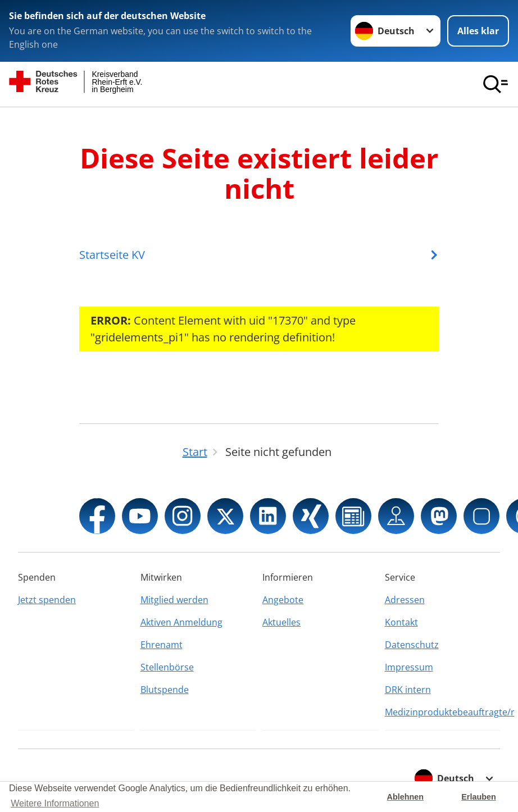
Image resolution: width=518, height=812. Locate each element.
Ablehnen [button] (406, 797)
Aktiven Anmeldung (181, 622)
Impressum (409, 667)
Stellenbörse (167, 667)
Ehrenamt (162, 645)
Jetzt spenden (47, 600)
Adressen (405, 600)
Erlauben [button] (479, 797)
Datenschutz (412, 645)
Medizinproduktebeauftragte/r (443, 712)
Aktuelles (281, 622)
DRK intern (408, 690)
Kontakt (401, 622)
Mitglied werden (174, 600)
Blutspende (165, 690)
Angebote (283, 600)
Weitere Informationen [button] (55, 803)
